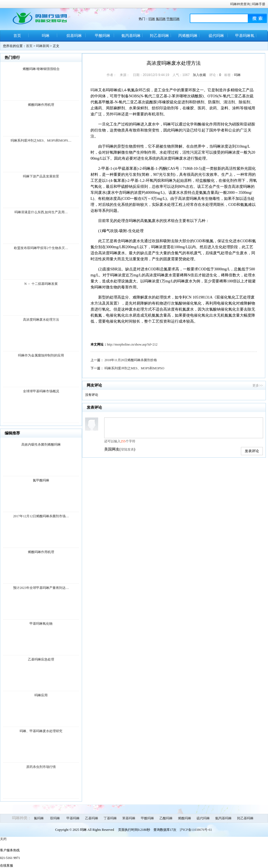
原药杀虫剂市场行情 (41, 767)
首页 (17, 36)
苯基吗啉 (129, 818)
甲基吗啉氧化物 (245, 38)
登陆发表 (127, 449)
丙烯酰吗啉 (188, 36)
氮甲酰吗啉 (41, 480)
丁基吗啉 (110, 818)
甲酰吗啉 (173, 19)
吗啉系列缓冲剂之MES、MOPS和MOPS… (41, 141)
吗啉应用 (41, 695)
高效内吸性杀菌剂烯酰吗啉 (41, 445)
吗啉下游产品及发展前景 (41, 176)
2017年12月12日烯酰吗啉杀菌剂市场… (41, 516)
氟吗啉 (161, 19)
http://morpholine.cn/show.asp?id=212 (132, 344)
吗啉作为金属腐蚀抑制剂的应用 (41, 355)
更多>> (258, 385)
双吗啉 (55, 818)
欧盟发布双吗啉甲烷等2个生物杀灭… (41, 248)
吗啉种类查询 (240, 4)
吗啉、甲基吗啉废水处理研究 (41, 731)
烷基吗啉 (74, 36)
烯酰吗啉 (185, 818)
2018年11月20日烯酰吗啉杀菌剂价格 (131, 360)
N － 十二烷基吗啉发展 (41, 284)
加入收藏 (199, 75)
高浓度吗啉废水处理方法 (41, 320)
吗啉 (152, 19)
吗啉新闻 (43, 46)
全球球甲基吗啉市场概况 (41, 391)
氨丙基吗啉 (131, 36)
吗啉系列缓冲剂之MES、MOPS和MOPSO (134, 368)
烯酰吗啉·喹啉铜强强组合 (41, 69)
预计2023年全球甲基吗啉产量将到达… (41, 588)
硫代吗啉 (216, 36)
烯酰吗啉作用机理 (41, 105)
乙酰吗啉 (166, 818)
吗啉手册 (259, 4)
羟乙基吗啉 (159, 36)
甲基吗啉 (73, 818)
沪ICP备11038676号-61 (196, 830)
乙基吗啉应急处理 (41, 659)
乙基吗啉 (92, 818)
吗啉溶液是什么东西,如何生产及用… (41, 212)
